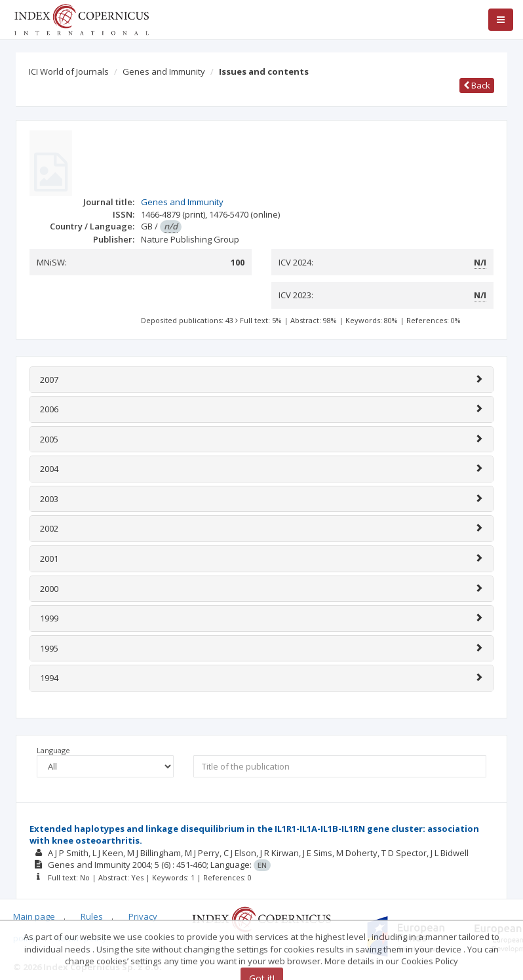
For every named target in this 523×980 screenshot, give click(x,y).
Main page (34, 916)
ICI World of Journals (69, 71)
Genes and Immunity (164, 71)
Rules (92, 916)
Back (477, 85)
